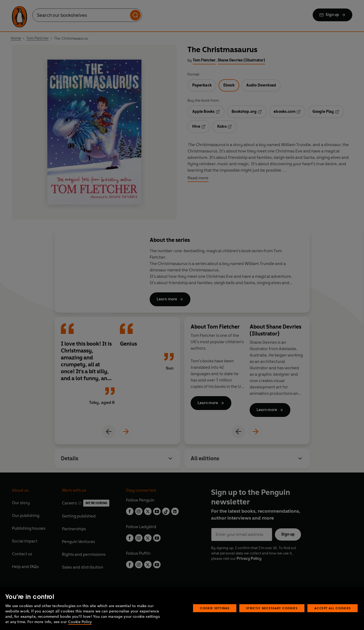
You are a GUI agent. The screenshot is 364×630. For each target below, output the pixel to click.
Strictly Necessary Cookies (272, 608)
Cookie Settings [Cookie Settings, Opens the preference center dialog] (215, 608)
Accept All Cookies (332, 608)
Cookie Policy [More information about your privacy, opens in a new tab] (80, 622)
